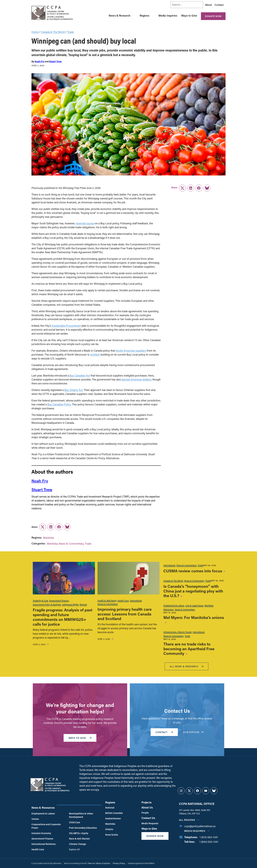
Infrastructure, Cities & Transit (177, 632)
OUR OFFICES (193, 732)
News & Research (119, 15)
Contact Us (148, 818)
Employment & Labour (174, 605)
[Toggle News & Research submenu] (134, 16)
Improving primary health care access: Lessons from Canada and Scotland (125, 614)
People (145, 813)
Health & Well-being (107, 600)
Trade (70, 32)
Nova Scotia (112, 835)
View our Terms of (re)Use (99, 863)
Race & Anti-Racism (79, 839)
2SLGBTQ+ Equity (79, 833)
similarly (95, 354)
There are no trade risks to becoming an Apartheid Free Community (189, 649)
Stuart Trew (55, 61)
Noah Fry (39, 61)
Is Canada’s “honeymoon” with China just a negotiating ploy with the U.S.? (193, 591)
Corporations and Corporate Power (46, 826)
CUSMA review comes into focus (193, 571)
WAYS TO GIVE (80, 738)
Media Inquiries (168, 15)
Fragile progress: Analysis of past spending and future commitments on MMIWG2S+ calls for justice (63, 617)
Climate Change (78, 844)
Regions (144, 15)
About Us (147, 807)
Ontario (109, 829)
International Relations (44, 844)
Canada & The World (53, 32)
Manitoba (49, 538)
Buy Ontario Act (73, 390)
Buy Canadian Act (79, 375)
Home (35, 32)
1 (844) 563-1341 (209, 842)
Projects (146, 802)
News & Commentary (71, 544)
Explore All (74, 849)
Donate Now (213, 16)
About (208, 5)
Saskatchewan (113, 818)
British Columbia (114, 813)
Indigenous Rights (70, 604)
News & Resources (43, 808)
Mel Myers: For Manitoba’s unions (194, 617)
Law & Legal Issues (194, 605)
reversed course (85, 223)
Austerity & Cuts (40, 600)
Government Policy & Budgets (47, 604)
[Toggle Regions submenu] (153, 16)
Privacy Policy (119, 863)
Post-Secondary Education (83, 828)
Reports (83, 604)
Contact (219, 5)
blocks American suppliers (131, 351)
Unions (35, 819)
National (110, 808)
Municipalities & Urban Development (81, 815)
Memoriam (168, 609)
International (136, 600)
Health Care (123, 600)
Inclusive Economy (41, 833)
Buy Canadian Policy (59, 404)
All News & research (187, 666)
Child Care (75, 822)
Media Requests (150, 823)
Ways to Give (189, 15)
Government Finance (59, 600)
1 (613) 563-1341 (209, 837)
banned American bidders (136, 379)
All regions (187, 820)
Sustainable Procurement (66, 326)
